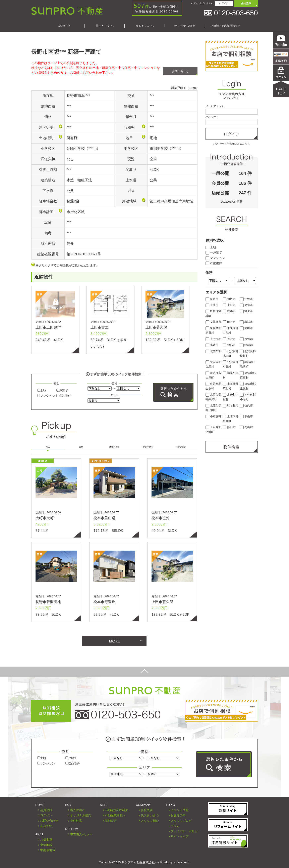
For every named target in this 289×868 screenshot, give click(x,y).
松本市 (229, 311)
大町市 (246, 328)
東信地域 (46, 845)
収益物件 (64, 396)
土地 (42, 390)
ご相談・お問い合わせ (225, 26)
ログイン (224, 3)
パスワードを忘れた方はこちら (232, 144)
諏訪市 (246, 322)
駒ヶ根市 (231, 406)
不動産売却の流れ (117, 810)
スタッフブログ (181, 821)
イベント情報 (180, 810)
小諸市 (212, 345)
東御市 (246, 305)
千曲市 (212, 305)
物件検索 (76, 821)
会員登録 (46, 810)
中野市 (246, 299)
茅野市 (229, 339)
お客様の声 (178, 815)
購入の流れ (78, 810)
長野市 (212, 299)
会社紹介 (64, 26)
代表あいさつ (150, 815)
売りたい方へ (145, 26)
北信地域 (46, 839)
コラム (175, 826)
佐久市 (246, 406)
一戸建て (214, 252)
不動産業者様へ (115, 815)
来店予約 (46, 826)
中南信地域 (48, 850)
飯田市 (229, 427)
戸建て (62, 390)
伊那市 (229, 345)
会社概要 (147, 810)
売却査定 (111, 821)
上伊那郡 (213, 339)
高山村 (246, 427)
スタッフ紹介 (150, 821)
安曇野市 (213, 322)
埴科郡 (246, 345)
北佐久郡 (213, 351)
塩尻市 (246, 311)
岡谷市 (229, 322)
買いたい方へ (105, 26)
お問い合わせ (180, 71)
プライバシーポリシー (186, 831)
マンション (46, 396)
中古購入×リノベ (81, 834)
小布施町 (213, 416)
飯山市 (246, 416)
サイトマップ (180, 836)
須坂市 (229, 299)
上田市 (229, 305)
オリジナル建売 (185, 26)
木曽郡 (246, 339)
